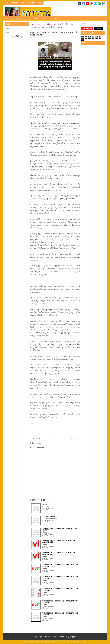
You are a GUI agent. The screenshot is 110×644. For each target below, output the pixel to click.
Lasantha (52, 642)
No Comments (45, 510)
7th (44, 18)
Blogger (21, 36)
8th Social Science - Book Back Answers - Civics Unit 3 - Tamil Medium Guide (60, 614)
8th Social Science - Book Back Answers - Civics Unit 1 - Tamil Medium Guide (60, 529)
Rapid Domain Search (79, 642)
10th (24, 18)
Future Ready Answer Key (49, 516)
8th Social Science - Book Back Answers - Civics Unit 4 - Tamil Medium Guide (60, 602)
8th (38, 18)
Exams (41, 2)
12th (13, 18)
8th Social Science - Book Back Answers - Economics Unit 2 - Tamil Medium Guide (59, 541)
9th (31, 18)
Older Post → (75, 439)
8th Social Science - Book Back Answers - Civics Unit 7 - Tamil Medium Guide (60, 565)
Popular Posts (87, 28)
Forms (23, 3)
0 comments (34, 38)
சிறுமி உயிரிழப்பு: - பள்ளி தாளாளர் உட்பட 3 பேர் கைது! (54, 33)
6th (51, 18)
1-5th (58, 18)
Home (6, 3)
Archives (98, 28)
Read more (51, 508)
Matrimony (32, 3)
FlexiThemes (34, 642)
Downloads (16, 2)
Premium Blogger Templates (64, 642)
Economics (45, 504)
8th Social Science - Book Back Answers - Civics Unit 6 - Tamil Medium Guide (60, 577)
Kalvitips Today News (47, 24)
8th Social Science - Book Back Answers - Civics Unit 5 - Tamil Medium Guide (60, 590)
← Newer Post (35, 439)
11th (18, 18)
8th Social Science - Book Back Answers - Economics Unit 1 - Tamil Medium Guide (59, 553)
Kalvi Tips (53, 637)
